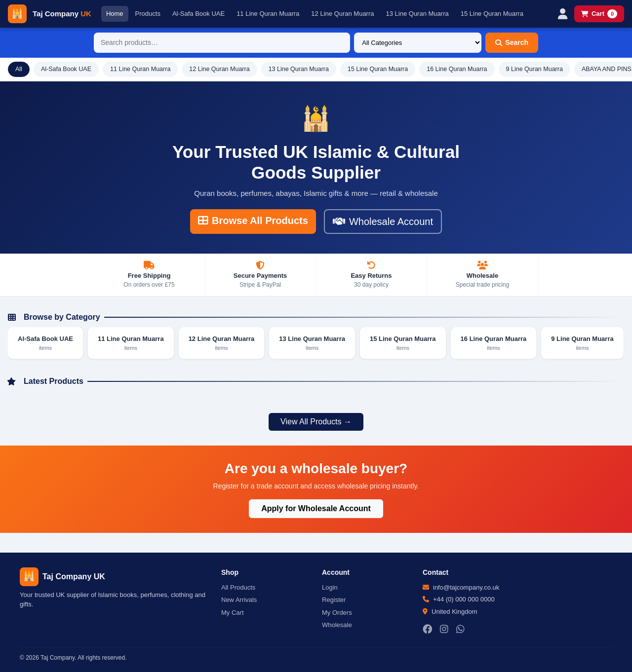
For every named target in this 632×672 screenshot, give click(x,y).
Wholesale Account (383, 222)
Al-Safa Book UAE (198, 14)
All (19, 69)
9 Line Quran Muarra (534, 69)
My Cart (233, 613)
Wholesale (337, 625)
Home (115, 14)
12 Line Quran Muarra (342, 14)
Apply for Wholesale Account (316, 508)
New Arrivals (239, 600)
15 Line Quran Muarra (492, 14)
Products (148, 14)
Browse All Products (253, 221)
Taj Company (62, 14)
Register (334, 600)
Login (330, 587)
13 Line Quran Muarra (417, 14)
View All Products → (316, 422)
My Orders (337, 613)
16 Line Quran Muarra (457, 69)
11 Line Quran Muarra (268, 14)
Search (512, 42)
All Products (238, 587)
